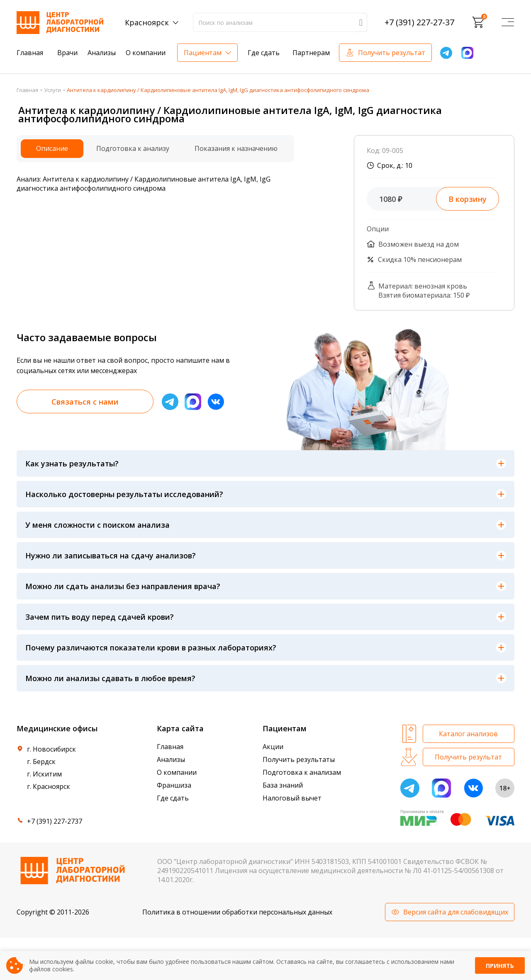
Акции (273, 747)
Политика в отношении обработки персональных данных (237, 912)
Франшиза (174, 785)
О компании (146, 53)
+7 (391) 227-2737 (55, 821)
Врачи (67, 53)
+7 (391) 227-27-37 (419, 22)
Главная (30, 53)
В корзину (468, 199)
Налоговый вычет (292, 798)
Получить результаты (299, 759)
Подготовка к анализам (302, 772)
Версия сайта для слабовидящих (456, 912)
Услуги (52, 90)
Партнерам (311, 53)
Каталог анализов (468, 734)
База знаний (283, 785)
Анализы (102, 53)
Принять (500, 966)
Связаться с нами (85, 402)
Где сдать (264, 53)
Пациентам (203, 53)
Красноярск (147, 22)
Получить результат (392, 53)
